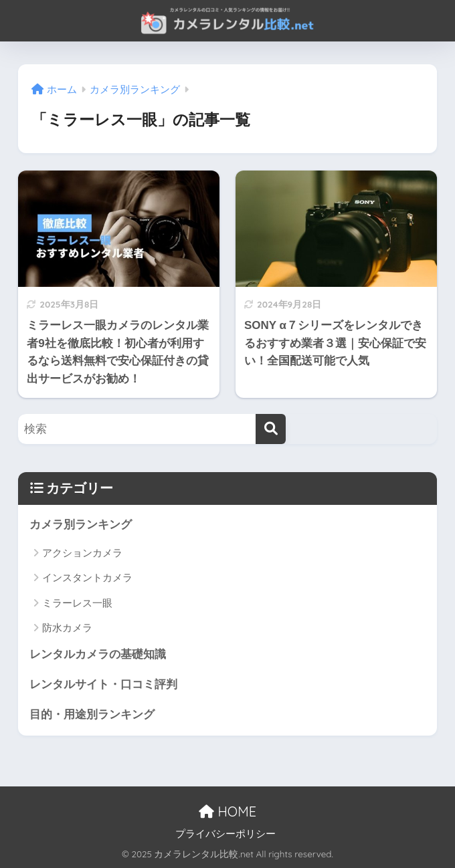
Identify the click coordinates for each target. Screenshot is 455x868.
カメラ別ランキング (81, 525)
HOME (227, 811)
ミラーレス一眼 (77, 603)
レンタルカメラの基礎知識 (98, 654)
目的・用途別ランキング (92, 715)
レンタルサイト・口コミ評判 (103, 684)
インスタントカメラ (87, 577)
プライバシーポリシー (225, 834)
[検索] (271, 429)
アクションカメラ (82, 553)
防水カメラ (67, 628)
